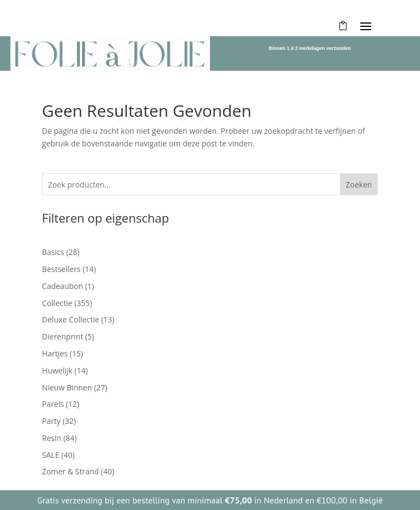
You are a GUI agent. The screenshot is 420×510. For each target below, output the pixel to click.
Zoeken (359, 185)
